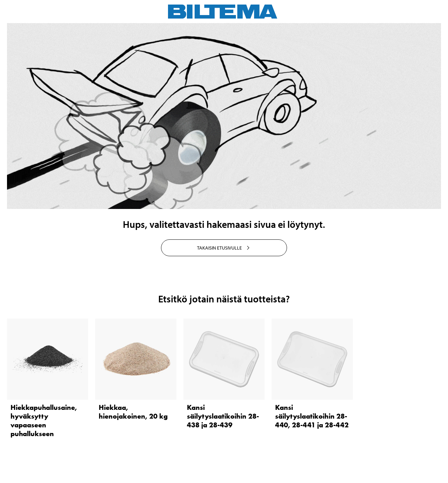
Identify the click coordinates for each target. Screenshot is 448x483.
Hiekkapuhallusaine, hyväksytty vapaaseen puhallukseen (44, 421)
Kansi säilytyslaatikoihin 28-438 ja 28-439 (223, 416)
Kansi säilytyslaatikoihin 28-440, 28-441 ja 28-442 (312, 416)
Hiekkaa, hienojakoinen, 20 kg (133, 412)
